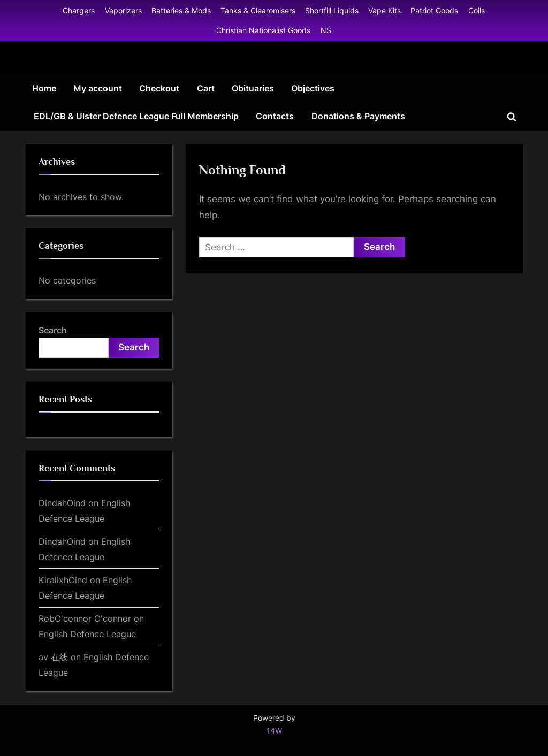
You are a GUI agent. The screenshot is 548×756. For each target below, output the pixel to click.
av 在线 (53, 657)
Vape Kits (385, 10)
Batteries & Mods (181, 10)
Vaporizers (123, 10)
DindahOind (62, 503)
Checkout (159, 88)
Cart (206, 88)
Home (44, 88)
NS (326, 30)
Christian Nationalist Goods (263, 30)
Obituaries (253, 88)
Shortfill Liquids (332, 10)
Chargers (79, 10)
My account (98, 88)
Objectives (313, 88)
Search (53, 330)
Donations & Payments (358, 116)
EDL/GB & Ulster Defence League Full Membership (136, 116)
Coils (477, 10)
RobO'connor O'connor (85, 618)
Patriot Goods (434, 10)
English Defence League (87, 634)
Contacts (275, 116)
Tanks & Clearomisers (258, 10)
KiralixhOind (63, 580)
